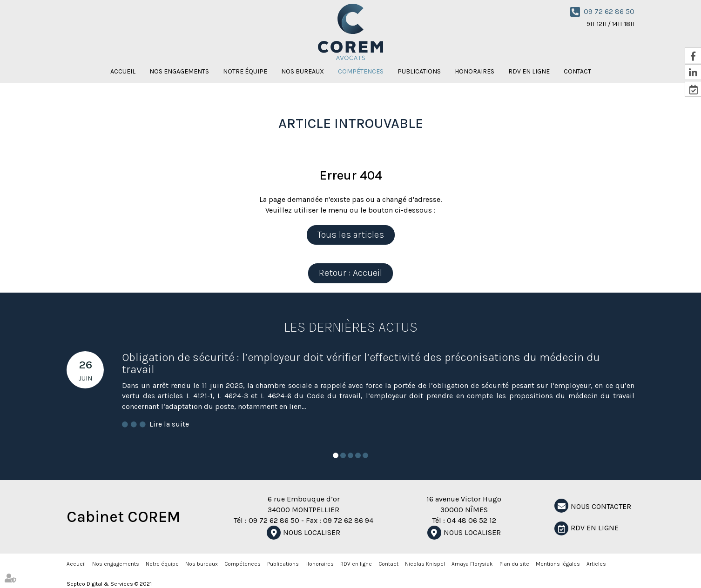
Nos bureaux (303, 71)
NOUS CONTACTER (601, 506)
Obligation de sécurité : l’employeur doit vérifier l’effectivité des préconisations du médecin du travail (361, 363)
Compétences (361, 71)
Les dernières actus (351, 327)
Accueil (123, 71)
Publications (419, 71)
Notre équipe (245, 71)
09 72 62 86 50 (609, 11)
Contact (577, 71)
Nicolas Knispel (425, 564)
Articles (596, 564)
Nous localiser (312, 532)
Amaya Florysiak (472, 564)
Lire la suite (169, 424)
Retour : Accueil (350, 273)
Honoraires (475, 71)
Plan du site (514, 564)
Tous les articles (351, 235)
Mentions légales (558, 564)
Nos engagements (179, 71)
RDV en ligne (529, 71)
